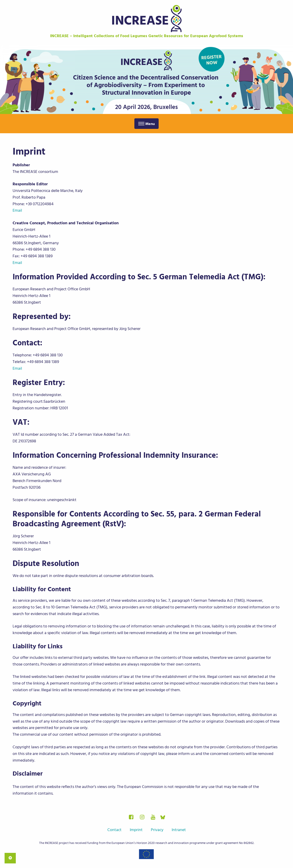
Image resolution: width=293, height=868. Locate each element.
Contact (114, 830)
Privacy (157, 830)
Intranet (179, 830)
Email (17, 210)
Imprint (136, 830)
